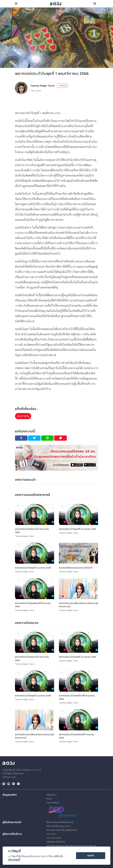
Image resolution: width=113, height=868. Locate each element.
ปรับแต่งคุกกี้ (14, 860)
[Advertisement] (56, 102)
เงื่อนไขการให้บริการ (56, 842)
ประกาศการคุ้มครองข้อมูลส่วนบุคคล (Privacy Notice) (71, 846)
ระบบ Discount (54, 838)
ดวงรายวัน (23, 416)
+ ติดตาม (63, 85)
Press (49, 799)
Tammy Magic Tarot (43, 86)
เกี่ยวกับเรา (52, 795)
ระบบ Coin (51, 834)
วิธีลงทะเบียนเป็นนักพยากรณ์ (60, 822)
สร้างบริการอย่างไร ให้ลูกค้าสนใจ (62, 830)
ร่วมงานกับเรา (53, 803)
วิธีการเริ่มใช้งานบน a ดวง (59, 826)
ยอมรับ (91, 856)
